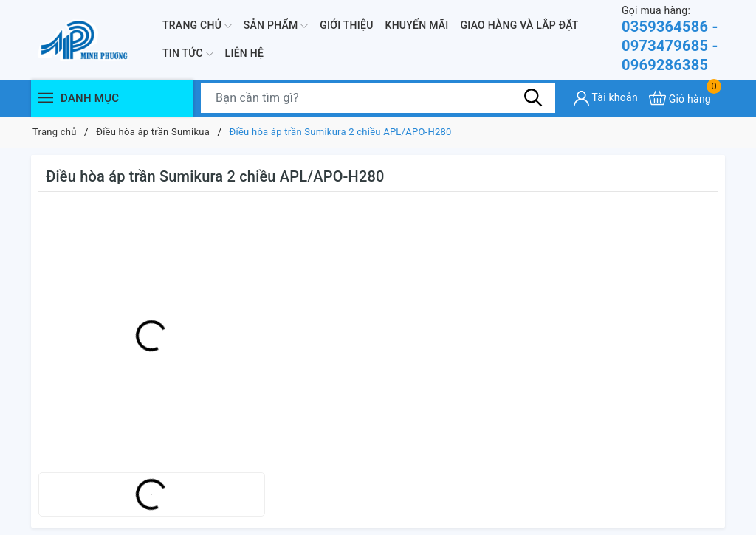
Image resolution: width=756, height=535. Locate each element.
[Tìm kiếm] (533, 97)
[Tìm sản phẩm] (378, 98)
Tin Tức (188, 54)
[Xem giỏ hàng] (680, 98)
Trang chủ (197, 26)
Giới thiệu (346, 25)
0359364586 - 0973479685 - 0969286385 (673, 39)
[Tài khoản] (606, 99)
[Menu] (46, 98)
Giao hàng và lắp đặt (520, 25)
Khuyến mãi (417, 25)
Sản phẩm (276, 26)
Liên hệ (244, 53)
